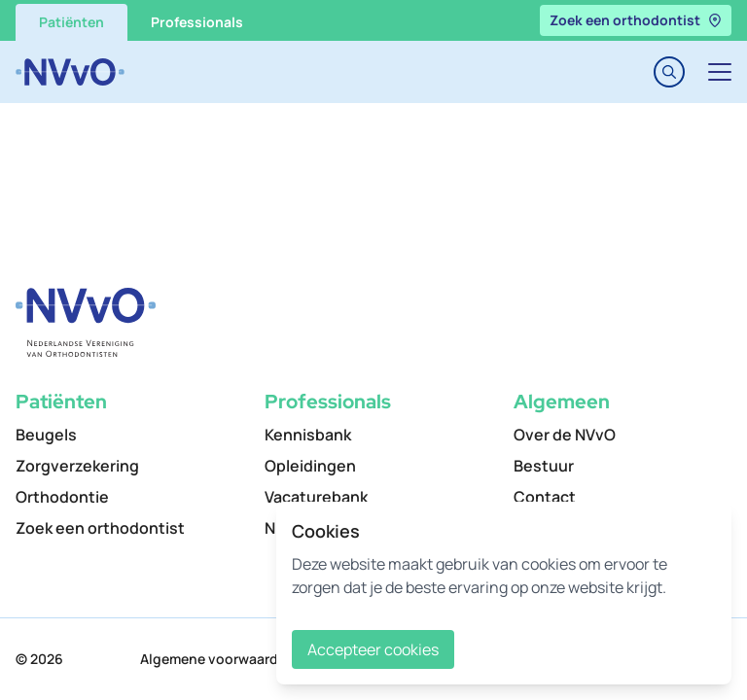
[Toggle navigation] (720, 72)
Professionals (197, 22)
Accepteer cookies (373, 649)
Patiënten (71, 22)
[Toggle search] (669, 72)
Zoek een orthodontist (636, 20)
